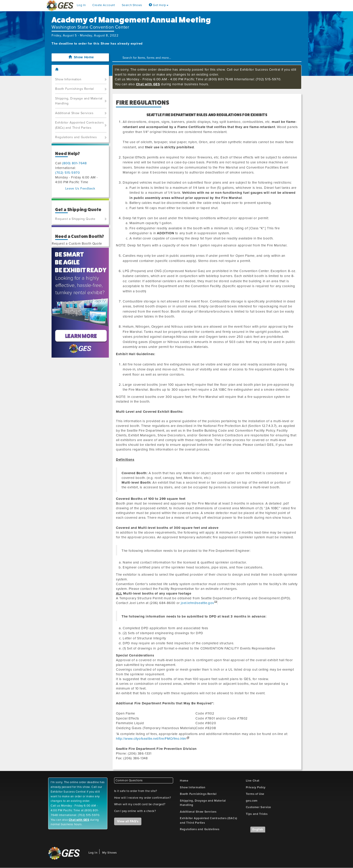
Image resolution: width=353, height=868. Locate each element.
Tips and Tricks (257, 814)
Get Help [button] (159, 5)
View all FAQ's (128, 821)
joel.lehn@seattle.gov (197, 603)
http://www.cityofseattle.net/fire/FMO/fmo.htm (151, 739)
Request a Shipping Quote (75, 219)
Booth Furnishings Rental (74, 89)
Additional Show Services (74, 113)
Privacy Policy (256, 787)
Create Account (104, 5)
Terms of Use (255, 794)
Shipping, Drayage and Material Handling (79, 101)
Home (184, 781)
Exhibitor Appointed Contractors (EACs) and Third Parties (80, 125)
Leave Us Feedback (80, 188)
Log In (81, 5)
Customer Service (259, 807)
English (258, 830)
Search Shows (132, 5)
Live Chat (253, 781)
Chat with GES (148, 84)
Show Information (68, 79)
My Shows (110, 853)
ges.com (252, 801)
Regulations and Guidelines (76, 137)
